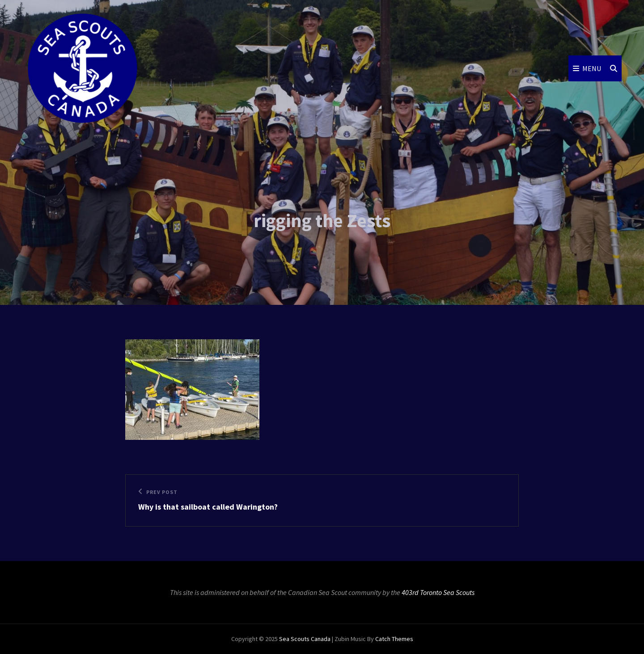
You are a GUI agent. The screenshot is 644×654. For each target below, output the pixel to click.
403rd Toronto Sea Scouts (438, 592)
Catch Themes (394, 639)
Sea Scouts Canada (305, 639)
